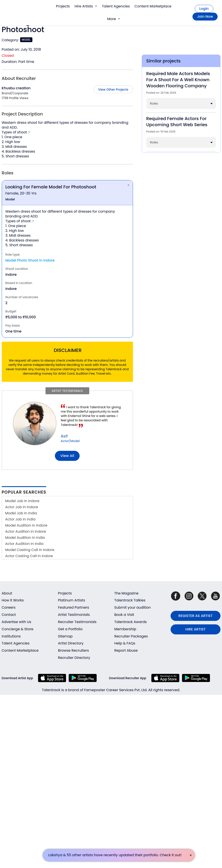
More (114, 19)
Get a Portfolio (70, 629)
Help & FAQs (125, 643)
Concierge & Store (18, 629)
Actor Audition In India (24, 544)
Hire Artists (86, 6)
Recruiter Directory (74, 658)
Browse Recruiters (73, 650)
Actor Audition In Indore (26, 531)
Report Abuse (126, 650)
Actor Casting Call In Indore (29, 556)
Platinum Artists (72, 600)
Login (204, 9)
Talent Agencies (116, 6)
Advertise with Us (17, 622)
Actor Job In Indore (22, 507)
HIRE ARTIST (196, 629)
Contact (9, 615)
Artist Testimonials (74, 615)
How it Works (13, 600)
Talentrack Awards (131, 622)
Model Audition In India (25, 538)
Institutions (11, 636)
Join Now (205, 16)
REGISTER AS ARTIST (196, 616)
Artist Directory (71, 643)
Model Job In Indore (22, 501)
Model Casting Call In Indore (30, 550)
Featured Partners (73, 607)
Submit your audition (133, 607)
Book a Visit (124, 615)
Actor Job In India (20, 519)
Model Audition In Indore (26, 525)
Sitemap (65, 636)
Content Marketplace (153, 6)
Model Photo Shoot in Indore (30, 260)
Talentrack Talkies (130, 600)
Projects (63, 6)
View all (67, 456)
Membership (125, 629)
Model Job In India (21, 513)
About (7, 593)
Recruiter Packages (131, 636)
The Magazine (127, 593)
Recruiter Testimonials (77, 622)
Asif (64, 436)
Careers (9, 607)
